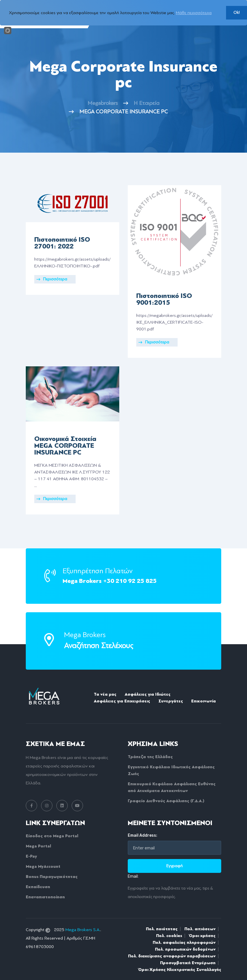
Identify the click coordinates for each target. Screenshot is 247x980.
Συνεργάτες (171, 701)
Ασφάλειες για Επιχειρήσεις (122, 701)
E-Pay (31, 856)
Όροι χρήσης (202, 936)
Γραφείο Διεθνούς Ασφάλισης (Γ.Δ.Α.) (166, 801)
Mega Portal (38, 846)
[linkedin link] (62, 806)
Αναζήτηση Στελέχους (99, 646)
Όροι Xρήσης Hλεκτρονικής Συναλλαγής (180, 970)
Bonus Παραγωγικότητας (52, 877)
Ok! (237, 13)
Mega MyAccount (43, 866)
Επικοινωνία (204, 701)
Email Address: (142, 835)
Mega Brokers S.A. (83, 930)
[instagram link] (47, 806)
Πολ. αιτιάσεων (200, 929)
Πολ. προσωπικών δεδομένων (185, 949)
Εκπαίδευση (38, 887)
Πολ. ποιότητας (162, 929)
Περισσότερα (52, 279)
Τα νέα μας (105, 694)
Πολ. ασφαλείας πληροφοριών (184, 942)
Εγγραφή (174, 866)
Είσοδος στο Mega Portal (52, 836)
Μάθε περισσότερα (194, 13)
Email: (133, 876)
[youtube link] (77, 806)
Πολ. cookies (169, 936)
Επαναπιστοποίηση (45, 897)
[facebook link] (31, 806)
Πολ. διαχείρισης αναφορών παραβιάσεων (172, 956)
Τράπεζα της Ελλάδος (150, 757)
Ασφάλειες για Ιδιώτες (148, 694)
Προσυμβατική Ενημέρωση (188, 963)
